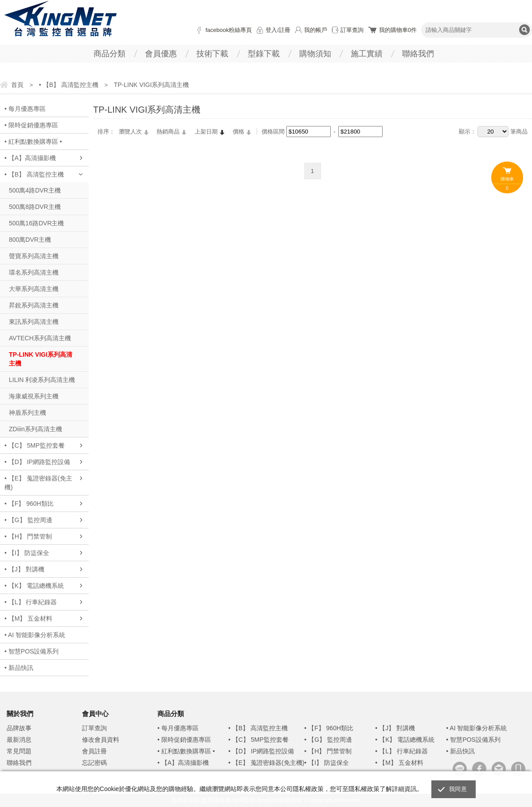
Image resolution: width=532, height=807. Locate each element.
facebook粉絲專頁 (229, 30)
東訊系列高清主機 (34, 322)
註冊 (285, 30)
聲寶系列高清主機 (34, 256)
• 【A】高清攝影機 (30, 158)
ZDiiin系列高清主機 (35, 429)
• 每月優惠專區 (25, 109)
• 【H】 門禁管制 (28, 536)
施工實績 (367, 54)
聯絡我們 (418, 54)
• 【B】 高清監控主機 (34, 174)
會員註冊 (94, 751)
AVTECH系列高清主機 (40, 338)
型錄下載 (264, 54)
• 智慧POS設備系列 (31, 651)
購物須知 (315, 54)
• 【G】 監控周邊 (28, 520)
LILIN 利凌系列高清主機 (42, 380)
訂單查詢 (352, 30)
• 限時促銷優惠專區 (31, 125)
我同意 (458, 789)
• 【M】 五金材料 (28, 618)
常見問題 (19, 751)
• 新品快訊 (19, 668)
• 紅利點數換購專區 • (33, 142)
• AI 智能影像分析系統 (35, 635)
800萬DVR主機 (30, 240)
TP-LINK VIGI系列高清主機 (41, 359)
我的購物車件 (398, 30)
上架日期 (206, 132)
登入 (271, 30)
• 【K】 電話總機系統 (34, 586)
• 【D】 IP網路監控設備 (37, 462)
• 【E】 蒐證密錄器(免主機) (38, 483)
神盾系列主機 (27, 413)
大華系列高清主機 (34, 289)
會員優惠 (161, 54)
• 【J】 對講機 (24, 569)
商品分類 (110, 54)
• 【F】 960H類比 (29, 504)
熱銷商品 (168, 132)
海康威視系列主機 (34, 396)
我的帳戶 (316, 30)
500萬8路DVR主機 (35, 207)
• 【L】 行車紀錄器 (31, 602)
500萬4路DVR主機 (35, 190)
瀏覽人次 (130, 132)
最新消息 (19, 740)
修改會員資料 (101, 740)
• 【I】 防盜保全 (27, 553)
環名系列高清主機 (34, 272)
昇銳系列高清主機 (34, 305)
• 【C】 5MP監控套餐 (35, 445)
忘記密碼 (94, 763)
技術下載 (212, 54)
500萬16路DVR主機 (37, 223)
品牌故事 (19, 728)
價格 (239, 132)
